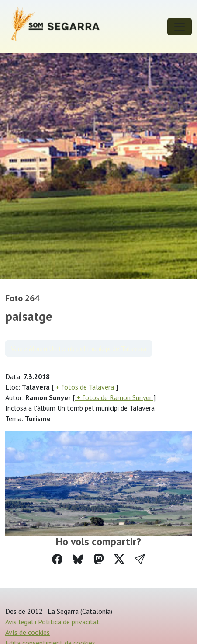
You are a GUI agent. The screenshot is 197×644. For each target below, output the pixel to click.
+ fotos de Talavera (85, 387)
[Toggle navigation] (180, 27)
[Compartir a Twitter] (119, 559)
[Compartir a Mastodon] (99, 559)
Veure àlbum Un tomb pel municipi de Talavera (79, 348)
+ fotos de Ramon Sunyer (114, 397)
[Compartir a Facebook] (57, 559)
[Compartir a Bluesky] (78, 559)
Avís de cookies (28, 632)
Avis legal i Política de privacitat (52, 622)
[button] (140, 559)
